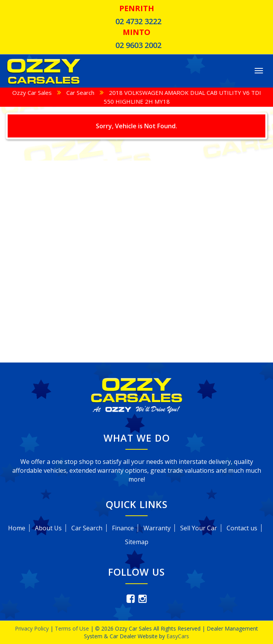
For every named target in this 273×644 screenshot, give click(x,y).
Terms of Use (73, 628)
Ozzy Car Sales (32, 93)
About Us (48, 528)
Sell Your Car (199, 528)
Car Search (80, 93)
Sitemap (137, 542)
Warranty (157, 528)
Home (17, 528)
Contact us (242, 528)
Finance (123, 528)
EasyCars (178, 636)
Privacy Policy (33, 628)
